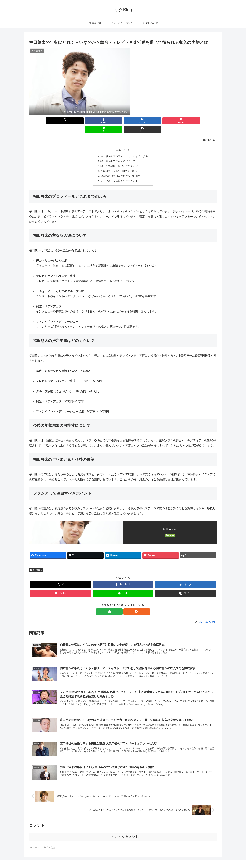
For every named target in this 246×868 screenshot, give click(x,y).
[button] (202, 121)
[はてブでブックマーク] (107, 121)
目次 (118, 141)
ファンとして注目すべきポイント (119, 173)
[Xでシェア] (44, 121)
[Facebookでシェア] (76, 121)
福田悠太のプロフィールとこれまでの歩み (124, 148)
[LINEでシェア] (170, 121)
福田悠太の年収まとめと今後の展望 (120, 168)
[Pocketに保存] (139, 121)
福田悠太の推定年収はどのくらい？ (120, 158)
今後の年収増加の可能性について (119, 163)
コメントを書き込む (123, 830)
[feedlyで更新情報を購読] (119, 604)
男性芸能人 (36, 563)
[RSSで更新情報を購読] (127, 604)
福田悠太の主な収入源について (118, 153)
